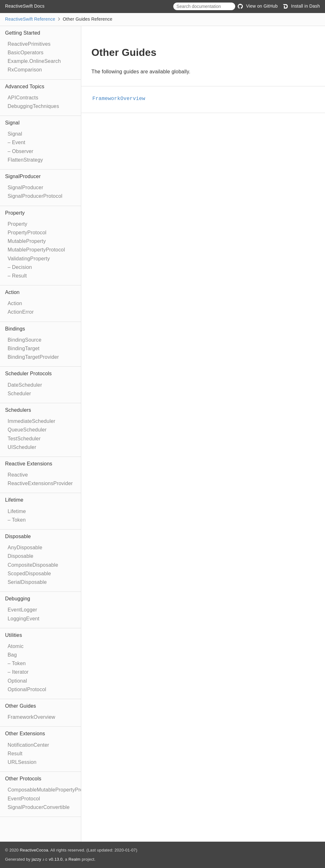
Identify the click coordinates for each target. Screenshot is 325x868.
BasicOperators (26, 53)
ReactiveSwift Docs (25, 6)
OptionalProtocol (27, 689)
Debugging (18, 599)
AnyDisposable (25, 548)
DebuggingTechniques (33, 106)
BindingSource (25, 340)
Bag (12, 655)
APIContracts (23, 98)
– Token (17, 520)
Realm (75, 859)
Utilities (13, 635)
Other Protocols (23, 779)
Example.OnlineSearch (34, 61)
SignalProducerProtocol (35, 196)
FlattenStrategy (25, 160)
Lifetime (14, 500)
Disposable (18, 536)
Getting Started (23, 33)
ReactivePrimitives (29, 44)
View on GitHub (258, 6)
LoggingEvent (23, 619)
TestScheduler (24, 439)
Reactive (18, 475)
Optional (17, 681)
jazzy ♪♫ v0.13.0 (47, 859)
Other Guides (21, 706)
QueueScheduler (27, 430)
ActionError (21, 312)
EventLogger (22, 610)
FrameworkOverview (31, 717)
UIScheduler (22, 447)
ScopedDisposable (29, 574)
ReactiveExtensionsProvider (40, 483)
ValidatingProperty (29, 259)
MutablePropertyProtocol (36, 250)
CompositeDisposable (33, 565)
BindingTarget (23, 348)
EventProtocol (24, 799)
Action (12, 292)
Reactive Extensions (29, 464)
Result (15, 754)
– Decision (20, 267)
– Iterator (18, 672)
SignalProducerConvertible (39, 807)
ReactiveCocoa (34, 850)
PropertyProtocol (27, 233)
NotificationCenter (28, 745)
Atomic (16, 646)
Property (15, 213)
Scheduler (19, 394)
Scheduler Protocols (28, 374)
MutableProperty (27, 241)
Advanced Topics (25, 87)
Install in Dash (301, 6)
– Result (17, 276)
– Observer (20, 151)
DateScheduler (25, 385)
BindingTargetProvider (33, 357)
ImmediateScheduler (31, 421)
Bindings (15, 329)
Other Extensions (25, 734)
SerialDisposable (27, 582)
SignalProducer (23, 176)
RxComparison (25, 70)
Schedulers (18, 410)
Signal (12, 123)
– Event (17, 142)
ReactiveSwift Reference (30, 19)
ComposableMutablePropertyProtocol (51, 790)
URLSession (22, 762)
